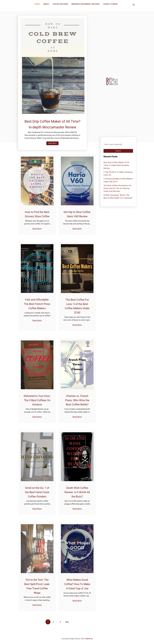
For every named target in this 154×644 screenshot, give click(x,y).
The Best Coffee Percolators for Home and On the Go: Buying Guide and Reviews (118, 188)
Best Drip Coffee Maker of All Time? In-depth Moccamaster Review (116, 165)
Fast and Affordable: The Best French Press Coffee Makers (37, 304)
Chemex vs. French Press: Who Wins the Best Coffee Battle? (77, 400)
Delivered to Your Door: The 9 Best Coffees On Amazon (37, 400)
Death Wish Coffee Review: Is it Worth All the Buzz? (77, 492)
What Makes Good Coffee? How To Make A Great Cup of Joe (77, 584)
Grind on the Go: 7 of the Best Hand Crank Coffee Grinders (37, 492)
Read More (53, 144)
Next (67, 622)
